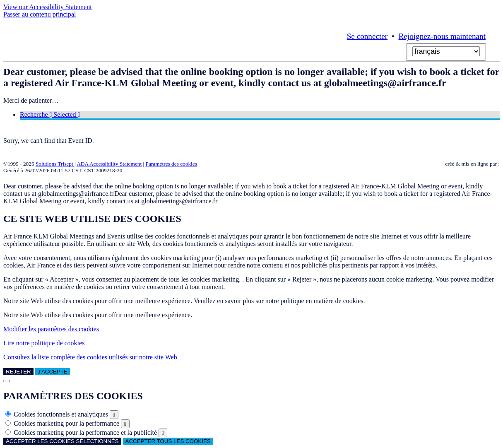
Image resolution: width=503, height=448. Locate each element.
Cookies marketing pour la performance (66, 423)
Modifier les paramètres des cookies (51, 329)
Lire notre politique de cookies (44, 343)
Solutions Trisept (55, 164)
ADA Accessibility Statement (109, 164)
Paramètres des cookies (171, 164)
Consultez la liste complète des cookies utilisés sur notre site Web (90, 357)
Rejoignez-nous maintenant (442, 36)
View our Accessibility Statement (48, 7)
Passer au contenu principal (40, 14)
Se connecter (367, 36)
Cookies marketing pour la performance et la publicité (85, 432)
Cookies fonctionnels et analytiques (61, 414)
